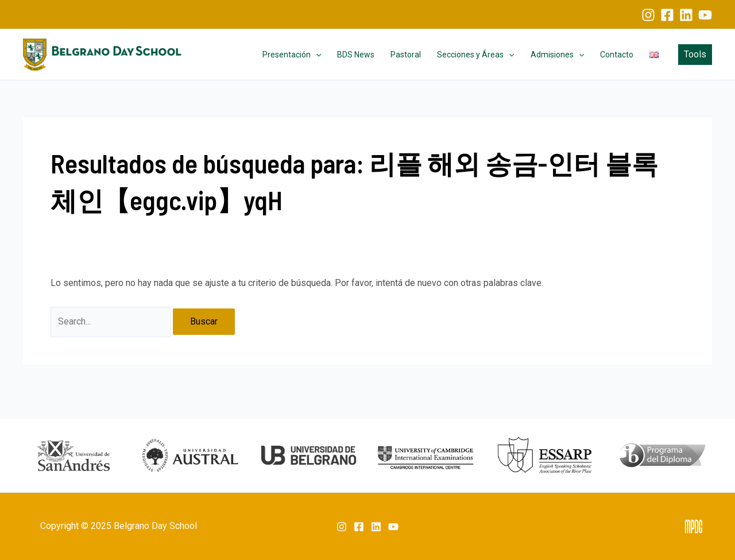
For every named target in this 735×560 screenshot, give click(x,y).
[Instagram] (648, 15)
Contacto (617, 55)
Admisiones (557, 55)
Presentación (292, 55)
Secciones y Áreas (475, 55)
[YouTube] (705, 15)
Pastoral (406, 55)
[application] (316, 55)
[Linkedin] (686, 15)
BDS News (356, 55)
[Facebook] (667, 15)
